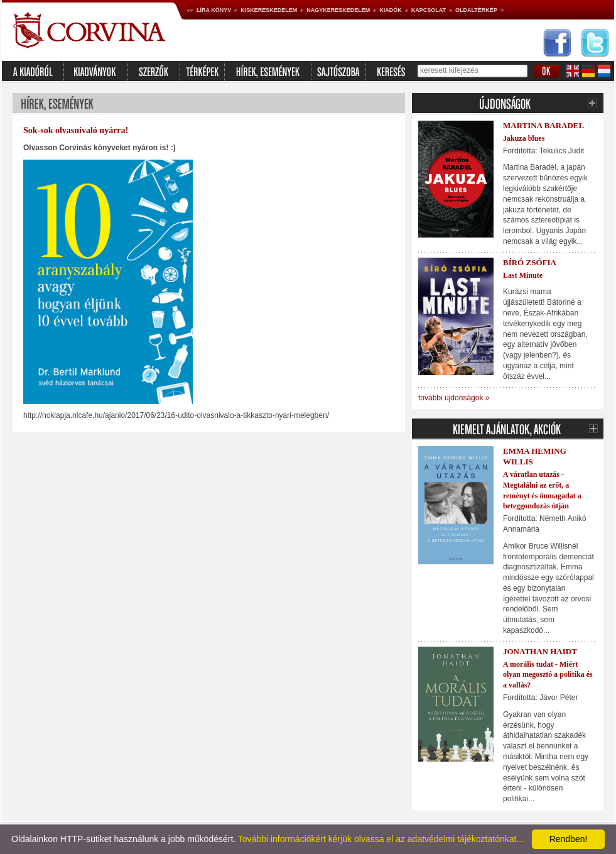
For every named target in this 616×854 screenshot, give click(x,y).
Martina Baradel (543, 125)
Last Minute (523, 275)
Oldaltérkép (476, 10)
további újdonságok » (454, 398)
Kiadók (391, 10)
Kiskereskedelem (269, 10)
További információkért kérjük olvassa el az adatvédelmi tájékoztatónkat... (381, 839)
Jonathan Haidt (540, 651)
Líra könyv (214, 10)
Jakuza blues (524, 138)
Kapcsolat (429, 10)
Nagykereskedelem (338, 10)
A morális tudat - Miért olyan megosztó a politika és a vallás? (548, 675)
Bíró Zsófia (530, 262)
